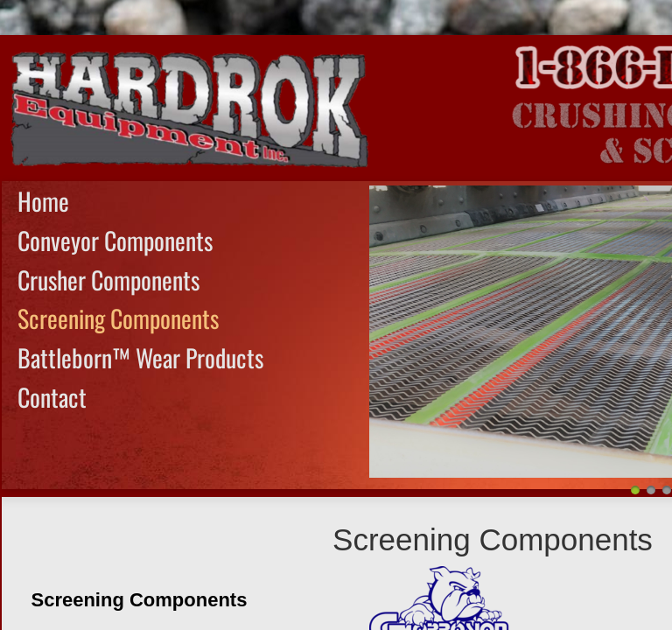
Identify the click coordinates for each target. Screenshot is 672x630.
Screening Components (118, 318)
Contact (52, 397)
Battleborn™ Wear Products (140, 357)
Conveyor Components (115, 240)
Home (43, 201)
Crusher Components (108, 280)
